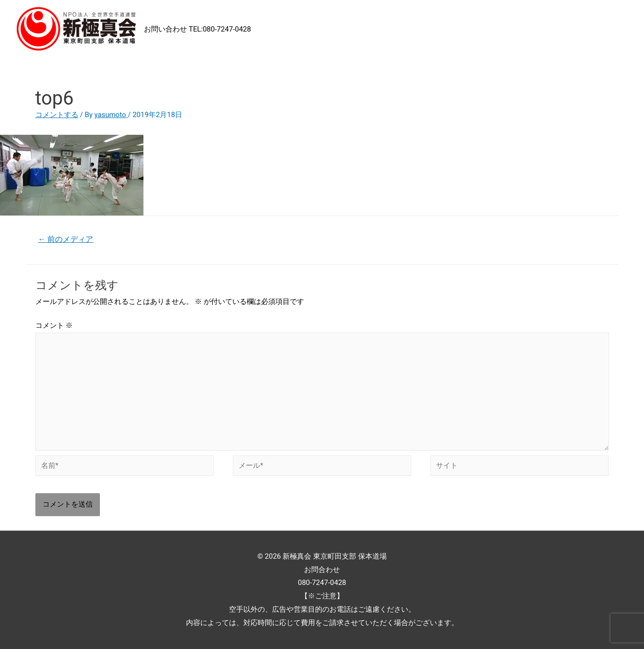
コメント (54, 325)
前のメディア (65, 239)
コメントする (57, 115)
